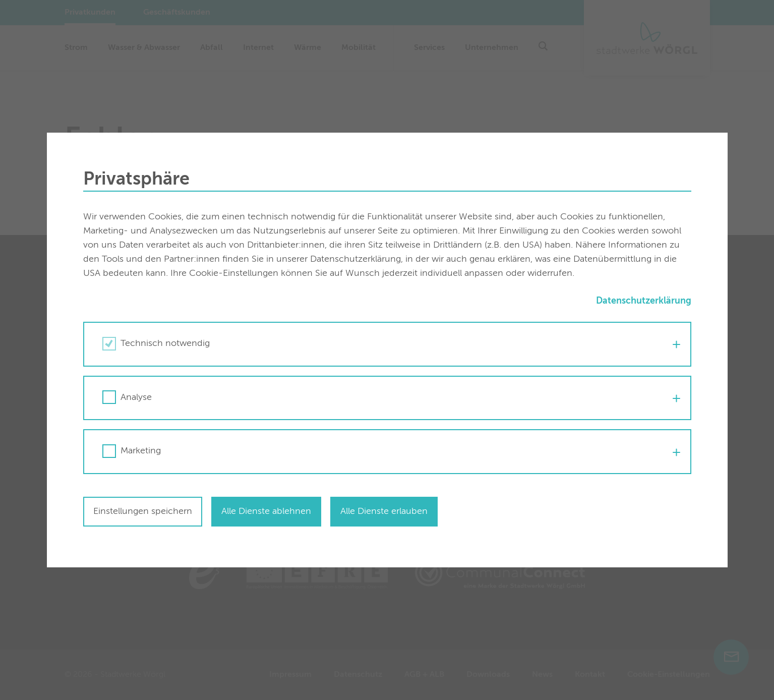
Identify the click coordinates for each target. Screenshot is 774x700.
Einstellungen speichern (143, 511)
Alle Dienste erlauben (384, 511)
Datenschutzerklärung (644, 301)
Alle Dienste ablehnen (266, 511)
